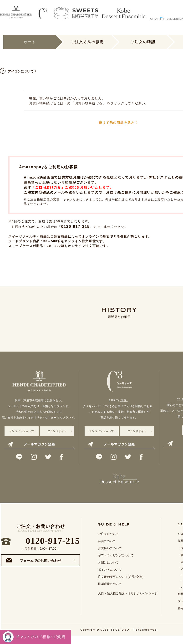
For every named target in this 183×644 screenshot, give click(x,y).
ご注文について (108, 541)
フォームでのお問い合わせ (34, 567)
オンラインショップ (22, 431)
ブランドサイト (57, 431)
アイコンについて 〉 (19, 71)
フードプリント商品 (24, 241)
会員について (107, 548)
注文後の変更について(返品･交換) (121, 584)
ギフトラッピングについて (116, 562)
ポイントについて (110, 577)
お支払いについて (110, 555)
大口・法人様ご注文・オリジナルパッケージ (128, 601)
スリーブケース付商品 (26, 246)
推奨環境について (110, 591)
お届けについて (108, 570)
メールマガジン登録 (31, 444)
